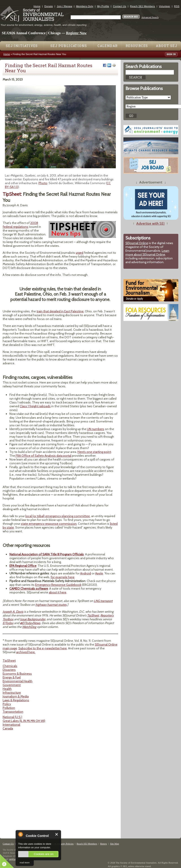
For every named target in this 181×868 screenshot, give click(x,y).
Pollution (9, 708)
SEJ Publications (69, 46)
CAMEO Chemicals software (29, 589)
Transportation (13, 712)
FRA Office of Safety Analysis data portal (43, 456)
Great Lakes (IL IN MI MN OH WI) (24, 721)
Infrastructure (12, 693)
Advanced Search (150, 17)
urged (80, 253)
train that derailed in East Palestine (60, 311)
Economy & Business (17, 674)
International (11, 725)
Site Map (114, 844)
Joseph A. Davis (13, 612)
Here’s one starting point (94, 452)
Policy (7, 704)
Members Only (85, 6)
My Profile (103, 6)
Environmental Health (18, 681)
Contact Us (120, 6)
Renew (104, 844)
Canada (8, 728)
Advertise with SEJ (150, 223)
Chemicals (10, 666)
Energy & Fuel (12, 677)
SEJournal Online (137, 243)
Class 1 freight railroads (35, 406)
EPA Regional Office (23, 566)
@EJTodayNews (30, 623)
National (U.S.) (12, 717)
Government (12, 685)
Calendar (108, 46)
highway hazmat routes (51, 605)
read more (25, 862)
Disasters (9, 670)
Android (86, 573)
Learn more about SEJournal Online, (147, 253)
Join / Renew (65, 6)
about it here (58, 592)
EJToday (8, 623)
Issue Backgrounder (33, 619)
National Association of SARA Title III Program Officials (47, 554)
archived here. (26, 652)
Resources (137, 46)
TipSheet (93, 615)
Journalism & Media (16, 696)
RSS (177, 6)
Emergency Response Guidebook (58, 585)
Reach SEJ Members (143, 6)
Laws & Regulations (16, 700)
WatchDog (29, 627)
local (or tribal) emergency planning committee (58, 516)
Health (7, 689)
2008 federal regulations (20, 225)
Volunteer (164, 6)
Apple (99, 573)
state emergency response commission (49, 524)
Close (57, 834)
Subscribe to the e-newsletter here (43, 648)
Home (37, 6)
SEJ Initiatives (22, 46)
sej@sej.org (14, 859)
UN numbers (96, 429)
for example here (62, 577)
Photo (43, 183)
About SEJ (167, 46)
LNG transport (103, 601)
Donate (49, 6)
